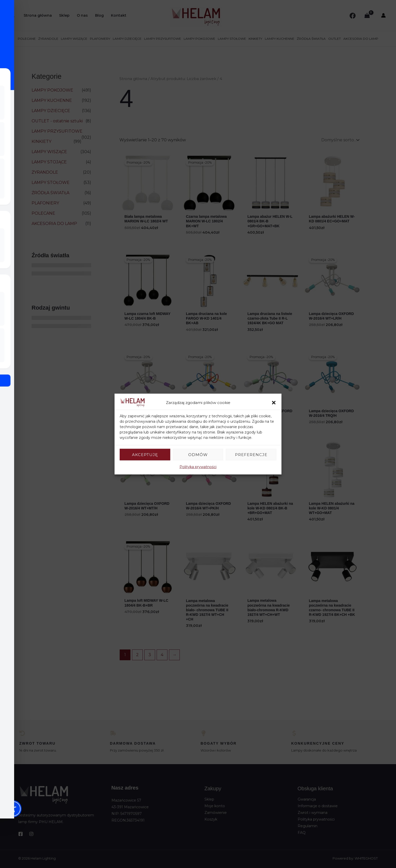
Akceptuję (145, 454)
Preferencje (251, 454)
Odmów (198, 454)
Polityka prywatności (198, 467)
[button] (274, 402)
